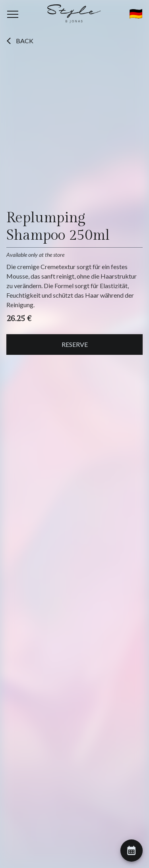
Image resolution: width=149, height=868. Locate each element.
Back (20, 41)
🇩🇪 (136, 14)
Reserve (75, 344)
